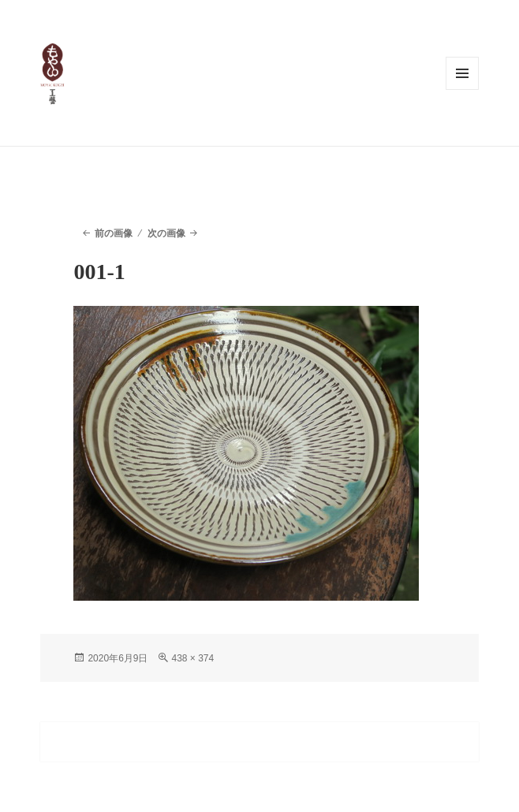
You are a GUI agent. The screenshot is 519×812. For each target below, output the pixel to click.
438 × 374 (192, 658)
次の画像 (166, 233)
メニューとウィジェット (462, 73)
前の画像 (114, 233)
